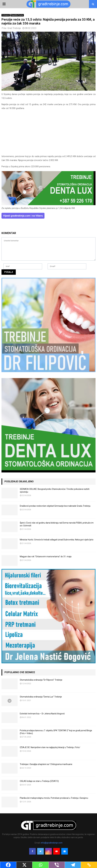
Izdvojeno (6, 15)
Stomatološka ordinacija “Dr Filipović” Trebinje (41, 680)
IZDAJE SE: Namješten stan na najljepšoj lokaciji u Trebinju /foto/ (50, 747)
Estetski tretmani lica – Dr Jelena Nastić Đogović (42, 714)
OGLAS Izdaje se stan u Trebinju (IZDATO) (39, 781)
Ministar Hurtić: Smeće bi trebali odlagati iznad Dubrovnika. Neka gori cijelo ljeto (57, 540)
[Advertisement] (48, 134)
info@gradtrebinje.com (52, 843)
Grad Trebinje (14, 28)
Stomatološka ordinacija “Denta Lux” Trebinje (41, 697)
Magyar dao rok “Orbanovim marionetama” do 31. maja (46, 557)
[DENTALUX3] (48, 204)
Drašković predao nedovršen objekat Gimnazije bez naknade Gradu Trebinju (55, 506)
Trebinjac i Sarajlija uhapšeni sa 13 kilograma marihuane (46, 764)
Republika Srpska (17, 15)
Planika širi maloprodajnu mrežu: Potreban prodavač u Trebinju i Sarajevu (54, 798)
